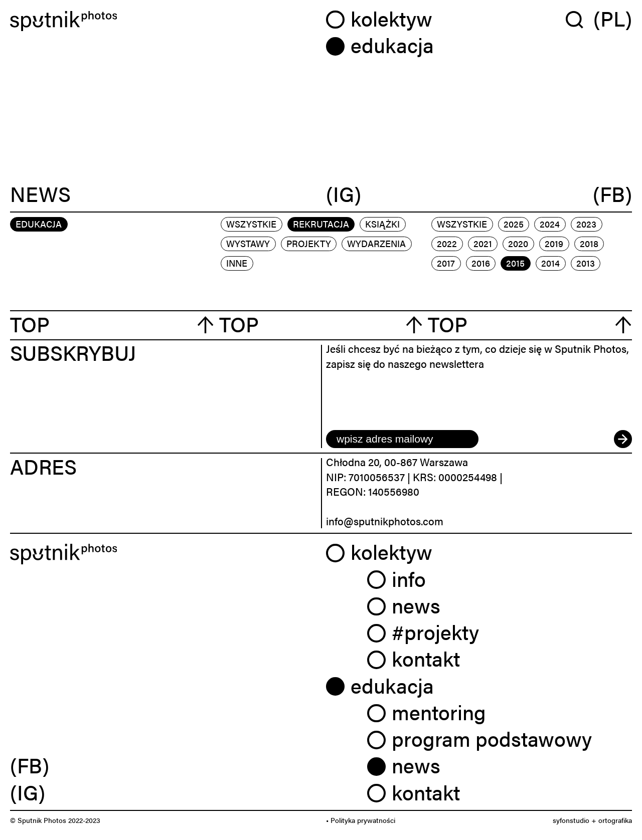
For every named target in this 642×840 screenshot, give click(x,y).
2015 (515, 263)
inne (237, 263)
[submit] (623, 439)
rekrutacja (321, 224)
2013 (586, 263)
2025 (514, 224)
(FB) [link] (30, 765)
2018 (589, 243)
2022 (447, 243)
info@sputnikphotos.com (385, 521)
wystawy (248, 243)
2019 (554, 243)
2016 (481, 263)
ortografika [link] (615, 820)
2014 (550, 263)
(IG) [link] (28, 792)
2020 (518, 243)
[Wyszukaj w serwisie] (580, 19)
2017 (446, 263)
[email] (402, 439)
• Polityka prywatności (361, 820)
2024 (550, 224)
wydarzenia (376, 243)
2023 (586, 224)
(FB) (612, 194)
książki (382, 224)
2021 (483, 243)
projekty (309, 243)
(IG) (344, 194)
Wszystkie (251, 224)
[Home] (163, 21)
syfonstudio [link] (571, 820)
